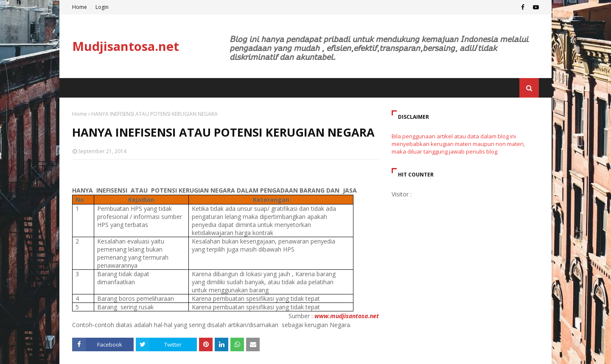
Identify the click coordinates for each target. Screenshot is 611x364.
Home (80, 7)
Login (102, 7)
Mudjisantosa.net (126, 46)
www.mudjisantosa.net (347, 316)
